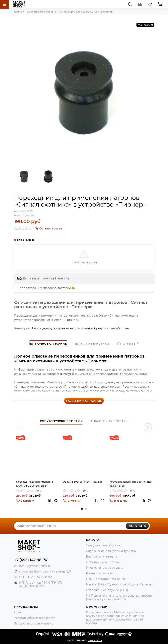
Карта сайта (95, 640)
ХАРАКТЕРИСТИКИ (92, 344)
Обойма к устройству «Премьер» (83, 482)
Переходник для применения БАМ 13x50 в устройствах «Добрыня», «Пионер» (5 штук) (35, 484)
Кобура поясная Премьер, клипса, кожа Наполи (131, 484)
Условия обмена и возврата (35, 618)
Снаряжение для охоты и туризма (111, 551)
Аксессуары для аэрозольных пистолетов (62, 328)
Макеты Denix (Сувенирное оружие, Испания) (120, 584)
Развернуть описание (84, 401)
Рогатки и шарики (100, 573)
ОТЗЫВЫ (128, 344)
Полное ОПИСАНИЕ (48, 344)
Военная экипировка (101, 557)
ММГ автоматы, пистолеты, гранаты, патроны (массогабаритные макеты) (119, 597)
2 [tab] (86, 509)
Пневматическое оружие (105, 568)
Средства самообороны (112, 328)
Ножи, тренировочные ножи (107, 579)
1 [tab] (82, 509)
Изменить (62, 278)
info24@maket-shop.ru (35, 566)
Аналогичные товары (109, 421)
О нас (18, 612)
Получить (137, 526)
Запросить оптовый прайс (34, 623)
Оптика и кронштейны (103, 562)
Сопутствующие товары (61, 421)
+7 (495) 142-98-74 (31, 560)
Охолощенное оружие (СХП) (107, 590)
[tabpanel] (38, 471)
